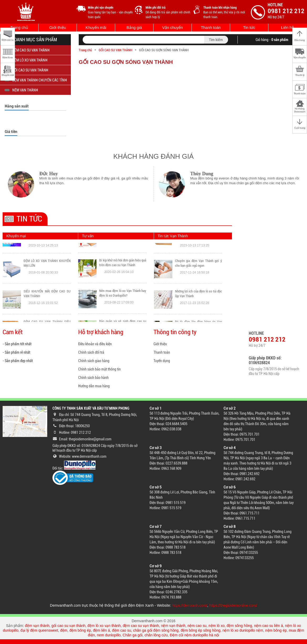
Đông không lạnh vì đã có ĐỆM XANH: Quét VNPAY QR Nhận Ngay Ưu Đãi (47, 255)
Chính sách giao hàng (94, 361)
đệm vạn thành (37, 626)
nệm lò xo (217, 626)
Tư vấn (88, 236)
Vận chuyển (173, 27)
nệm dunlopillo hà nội (202, 635)
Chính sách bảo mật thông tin (99, 369)
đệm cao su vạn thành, (142, 626)
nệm (260, 630)
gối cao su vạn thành (68, 626)
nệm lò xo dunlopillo (239, 630)
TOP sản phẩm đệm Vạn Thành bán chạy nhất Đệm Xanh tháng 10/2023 (199, 255)
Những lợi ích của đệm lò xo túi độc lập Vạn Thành (199, 315)
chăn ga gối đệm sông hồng (156, 630)
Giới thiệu (58, 27)
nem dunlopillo (109, 635)
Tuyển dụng (162, 361)
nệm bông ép (276, 630)
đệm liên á (101, 630)
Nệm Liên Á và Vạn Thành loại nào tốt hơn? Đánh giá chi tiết (123, 253)
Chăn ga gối (133, 635)
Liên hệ (287, 27)
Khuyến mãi (96, 27)
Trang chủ (19, 27)
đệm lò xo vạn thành (104, 626)
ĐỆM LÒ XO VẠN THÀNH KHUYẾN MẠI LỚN (47, 285)
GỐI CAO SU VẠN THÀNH (115, 50)
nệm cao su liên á (268, 626)
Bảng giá (134, 27)
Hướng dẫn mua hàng (94, 386)
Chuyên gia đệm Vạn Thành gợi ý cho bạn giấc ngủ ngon (199, 285)
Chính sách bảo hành (93, 378)
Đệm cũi (177, 635)
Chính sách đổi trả (91, 352)
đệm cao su (122, 630)
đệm (64, 630)
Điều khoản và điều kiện (95, 344)
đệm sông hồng (239, 626)
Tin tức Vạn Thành (173, 236)
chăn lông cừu (156, 635)
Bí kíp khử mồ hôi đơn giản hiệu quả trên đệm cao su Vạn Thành (123, 283)
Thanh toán (211, 27)
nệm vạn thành (173, 626)
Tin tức (249, 27)
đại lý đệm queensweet (39, 630)
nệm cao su (197, 626)
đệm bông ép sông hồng (200, 630)
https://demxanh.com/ (190, 605)
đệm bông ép (80, 630)
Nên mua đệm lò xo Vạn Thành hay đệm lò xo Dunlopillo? (123, 314)
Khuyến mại (16, 236)
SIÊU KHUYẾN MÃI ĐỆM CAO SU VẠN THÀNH (47, 315)
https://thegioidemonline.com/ (233, 605)
